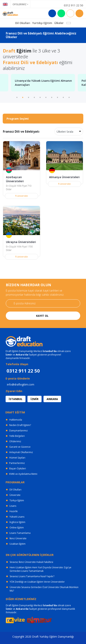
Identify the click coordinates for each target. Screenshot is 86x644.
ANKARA (52, 399)
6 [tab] (46, 97)
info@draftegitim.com (21, 384)
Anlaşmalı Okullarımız (21, 452)
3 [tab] (29, 97)
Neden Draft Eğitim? (20, 425)
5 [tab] (40, 97)
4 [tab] (34, 97)
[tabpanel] (43, 83)
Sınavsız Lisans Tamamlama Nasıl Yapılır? (32, 576)
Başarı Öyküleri (18, 468)
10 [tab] (69, 97)
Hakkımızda (16, 420)
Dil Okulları (15, 490)
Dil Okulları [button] (23, 23)
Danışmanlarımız (18, 431)
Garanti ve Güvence (20, 447)
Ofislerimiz (15, 441)
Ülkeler (59, 23)
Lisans (13, 506)
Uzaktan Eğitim (17, 544)
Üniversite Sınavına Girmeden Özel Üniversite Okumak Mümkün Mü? (44, 589)
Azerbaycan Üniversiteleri (15, 179)
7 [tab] (52, 97)
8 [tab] (58, 97)
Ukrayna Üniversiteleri (21, 242)
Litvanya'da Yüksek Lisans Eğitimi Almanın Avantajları (43, 83)
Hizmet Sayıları (17, 458)
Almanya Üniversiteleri (64, 177)
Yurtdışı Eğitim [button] (42, 23)
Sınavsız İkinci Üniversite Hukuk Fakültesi (31, 562)
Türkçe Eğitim (17, 500)
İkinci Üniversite (18, 538)
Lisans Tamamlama (20, 533)
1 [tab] (17, 97)
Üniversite (15, 495)
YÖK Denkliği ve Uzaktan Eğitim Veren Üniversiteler (37, 582)
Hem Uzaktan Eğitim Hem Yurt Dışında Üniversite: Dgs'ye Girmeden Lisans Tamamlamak (40, 569)
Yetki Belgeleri (17, 436)
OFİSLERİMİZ (20, 4)
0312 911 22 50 (73, 5)
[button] (69, 23)
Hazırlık (14, 511)
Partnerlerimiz (17, 463)
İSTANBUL (16, 399)
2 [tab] (23, 97)
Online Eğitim (17, 528)
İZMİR (34, 399)
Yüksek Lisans (17, 517)
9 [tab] (63, 97)
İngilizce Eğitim (17, 522)
